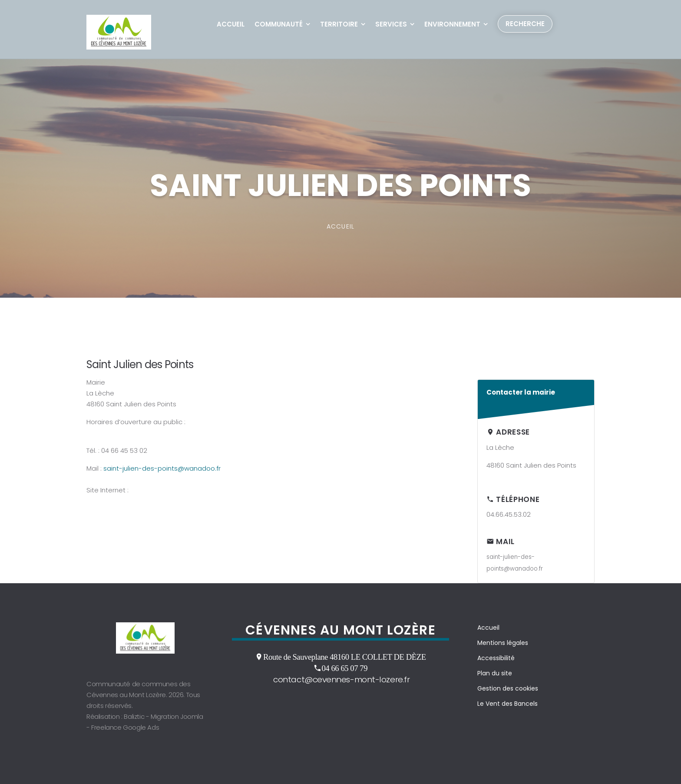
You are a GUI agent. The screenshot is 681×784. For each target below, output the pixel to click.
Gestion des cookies (508, 688)
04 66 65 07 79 (344, 668)
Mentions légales (503, 643)
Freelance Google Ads (125, 727)
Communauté (279, 24)
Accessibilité (496, 658)
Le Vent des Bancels (507, 704)
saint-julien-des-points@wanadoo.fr (162, 468)
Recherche (525, 24)
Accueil (231, 24)
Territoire (339, 24)
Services (391, 24)
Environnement (452, 24)
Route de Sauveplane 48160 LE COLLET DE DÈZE (345, 657)
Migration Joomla (177, 716)
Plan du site (495, 673)
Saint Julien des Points (140, 364)
